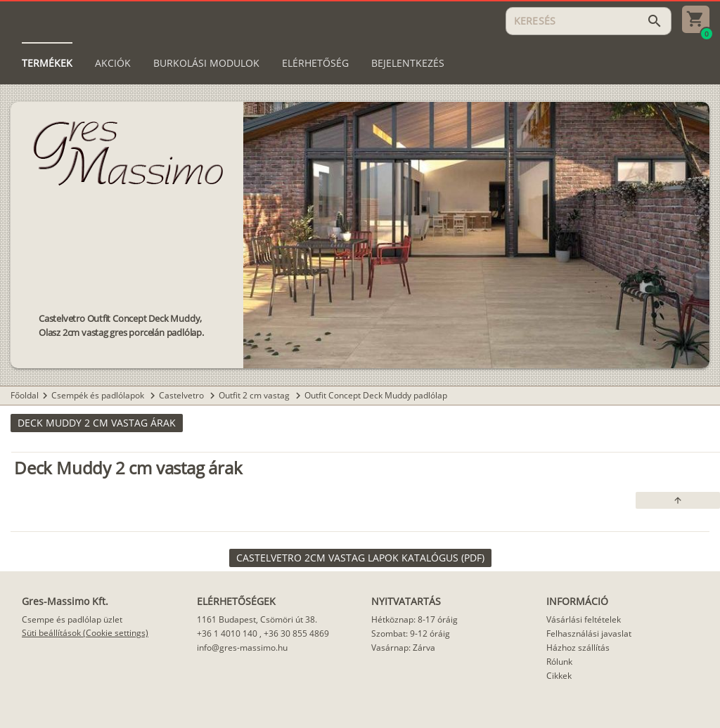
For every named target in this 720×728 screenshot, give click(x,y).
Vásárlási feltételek (584, 619)
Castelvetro (182, 395)
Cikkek (559, 676)
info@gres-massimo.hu (242, 648)
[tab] (47, 63)
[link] (360, 558)
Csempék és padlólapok (99, 395)
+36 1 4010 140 (227, 633)
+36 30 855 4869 (296, 633)
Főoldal (25, 395)
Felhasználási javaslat (589, 633)
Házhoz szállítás (578, 648)
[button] (97, 423)
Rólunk (559, 662)
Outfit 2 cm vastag (255, 395)
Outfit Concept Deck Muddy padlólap (376, 395)
